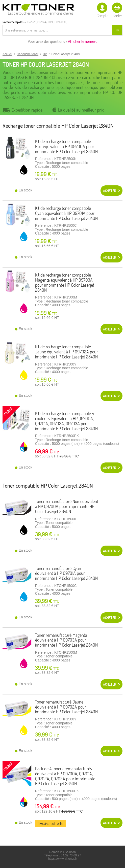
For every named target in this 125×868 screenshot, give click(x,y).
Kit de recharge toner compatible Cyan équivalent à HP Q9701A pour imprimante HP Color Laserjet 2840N (66, 213)
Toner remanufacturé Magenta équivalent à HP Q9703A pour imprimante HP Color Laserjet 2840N (66, 640)
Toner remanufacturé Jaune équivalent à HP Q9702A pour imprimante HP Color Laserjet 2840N (66, 707)
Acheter (110, 191)
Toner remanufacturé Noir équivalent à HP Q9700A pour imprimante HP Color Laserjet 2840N (67, 506)
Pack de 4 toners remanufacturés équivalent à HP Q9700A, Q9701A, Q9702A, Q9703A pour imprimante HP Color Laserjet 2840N (65, 776)
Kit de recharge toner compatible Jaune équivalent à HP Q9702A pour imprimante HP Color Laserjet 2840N (67, 352)
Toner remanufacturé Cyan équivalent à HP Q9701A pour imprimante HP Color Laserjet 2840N (66, 573)
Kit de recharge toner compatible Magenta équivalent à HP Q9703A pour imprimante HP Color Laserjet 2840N (65, 282)
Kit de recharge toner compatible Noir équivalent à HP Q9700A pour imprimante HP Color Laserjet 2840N (66, 146)
